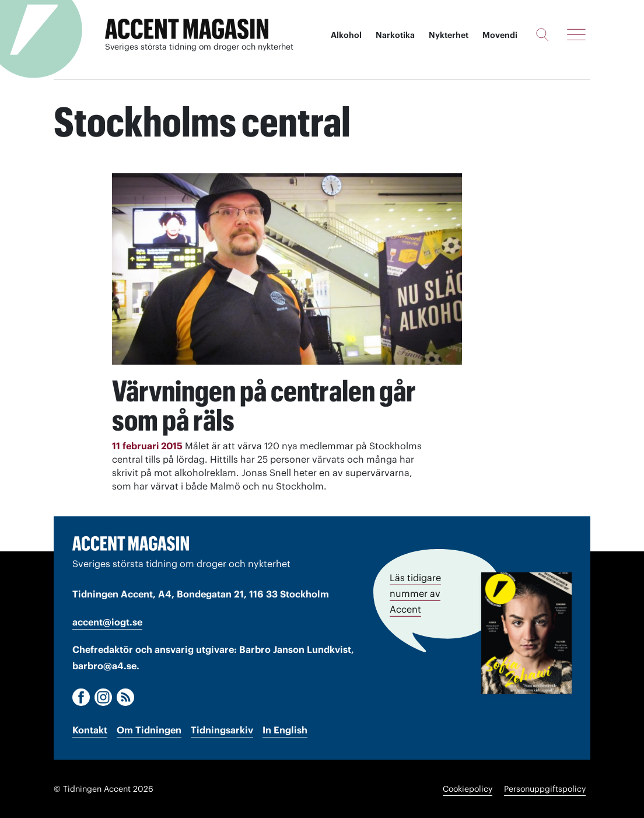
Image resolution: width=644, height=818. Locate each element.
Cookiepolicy (468, 789)
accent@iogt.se (107, 622)
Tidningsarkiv (222, 730)
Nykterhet (449, 35)
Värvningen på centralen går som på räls (264, 405)
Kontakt (90, 730)
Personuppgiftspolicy (545, 789)
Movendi (500, 35)
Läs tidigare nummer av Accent (415, 593)
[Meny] (576, 34)
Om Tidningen (149, 730)
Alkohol (346, 35)
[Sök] (542, 34)
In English (285, 730)
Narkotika (395, 35)
